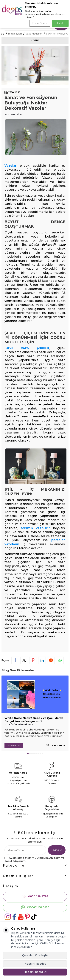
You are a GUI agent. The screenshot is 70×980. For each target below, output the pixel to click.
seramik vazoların (36, 528)
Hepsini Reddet (35, 964)
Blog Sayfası (15, 34)
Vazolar (10, 166)
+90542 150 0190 (35, 907)
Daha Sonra (40, 23)
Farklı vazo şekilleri (27, 348)
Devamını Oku (14, 745)
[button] (28, 753)
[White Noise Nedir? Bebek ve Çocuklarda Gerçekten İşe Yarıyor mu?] (35, 694)
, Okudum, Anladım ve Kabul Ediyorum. (34, 859)
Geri (35, 40)
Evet (60, 23)
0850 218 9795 (35, 896)
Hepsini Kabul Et (35, 972)
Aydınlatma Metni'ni (22, 858)
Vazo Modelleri (34, 34)
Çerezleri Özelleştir (35, 955)
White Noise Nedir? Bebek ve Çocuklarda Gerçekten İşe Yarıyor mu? (34, 720)
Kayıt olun (57, 850)
